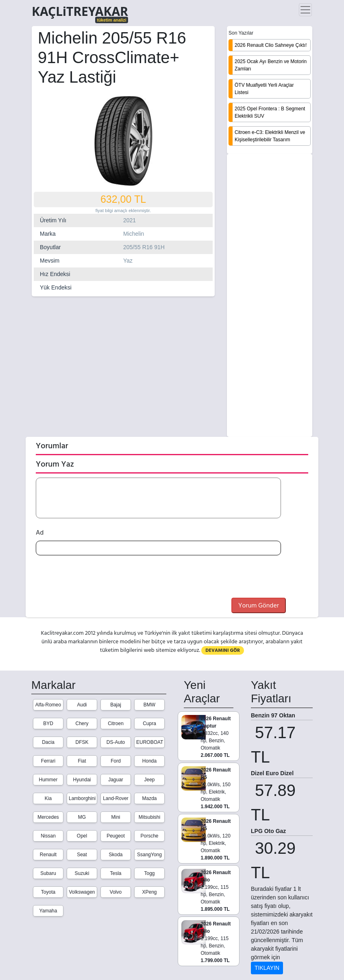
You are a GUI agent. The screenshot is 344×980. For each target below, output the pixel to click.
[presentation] (98, 578)
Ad (40, 533)
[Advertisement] (270, 296)
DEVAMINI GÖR (223, 650)
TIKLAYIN (267, 968)
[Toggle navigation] (305, 10)
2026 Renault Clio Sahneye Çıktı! (271, 45)
